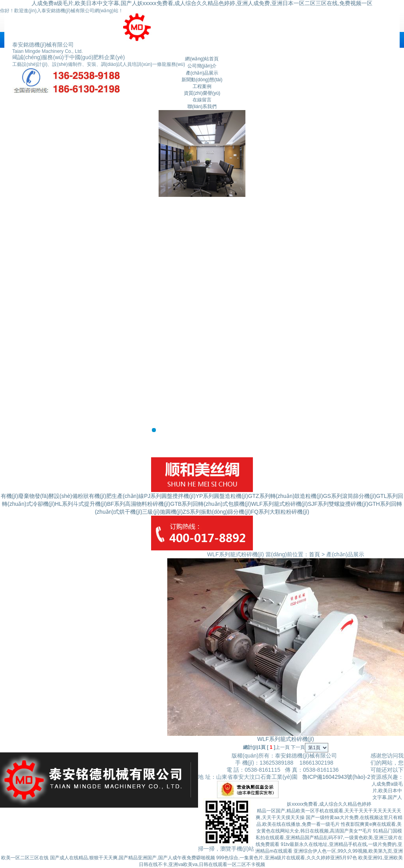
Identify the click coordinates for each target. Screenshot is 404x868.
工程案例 (202, 86)
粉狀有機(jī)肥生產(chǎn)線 (111, 496)
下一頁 (298, 747)
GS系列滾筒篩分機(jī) (350, 496)
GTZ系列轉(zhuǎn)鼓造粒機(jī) (286, 496)
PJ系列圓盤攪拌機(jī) (170, 496)
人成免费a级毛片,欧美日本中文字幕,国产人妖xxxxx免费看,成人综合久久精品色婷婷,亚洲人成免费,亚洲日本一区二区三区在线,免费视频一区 (202, 3)
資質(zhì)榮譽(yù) (202, 93)
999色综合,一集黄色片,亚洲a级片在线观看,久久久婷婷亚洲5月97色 (287, 858)
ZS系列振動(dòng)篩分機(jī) (217, 512)
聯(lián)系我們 (202, 107)
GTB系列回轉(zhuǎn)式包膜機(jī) (211, 504)
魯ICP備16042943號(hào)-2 (336, 777)
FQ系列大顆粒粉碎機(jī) (280, 512)
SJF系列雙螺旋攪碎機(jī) (338, 504)
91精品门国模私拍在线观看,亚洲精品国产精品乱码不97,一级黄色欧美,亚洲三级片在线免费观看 (329, 838)
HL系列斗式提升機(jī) (81, 504)
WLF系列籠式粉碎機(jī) (279, 504)
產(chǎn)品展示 (202, 73)
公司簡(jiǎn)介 (202, 66)
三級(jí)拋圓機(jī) (162, 512)
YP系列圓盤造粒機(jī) (222, 496)
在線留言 (202, 100)
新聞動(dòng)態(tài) (202, 80)
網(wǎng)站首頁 (202, 59)
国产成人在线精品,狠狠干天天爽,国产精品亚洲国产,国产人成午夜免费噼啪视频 (133, 858)
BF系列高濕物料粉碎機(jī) (138, 504)
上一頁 (282, 747)
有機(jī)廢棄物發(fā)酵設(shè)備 (39, 496)
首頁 (314, 554)
